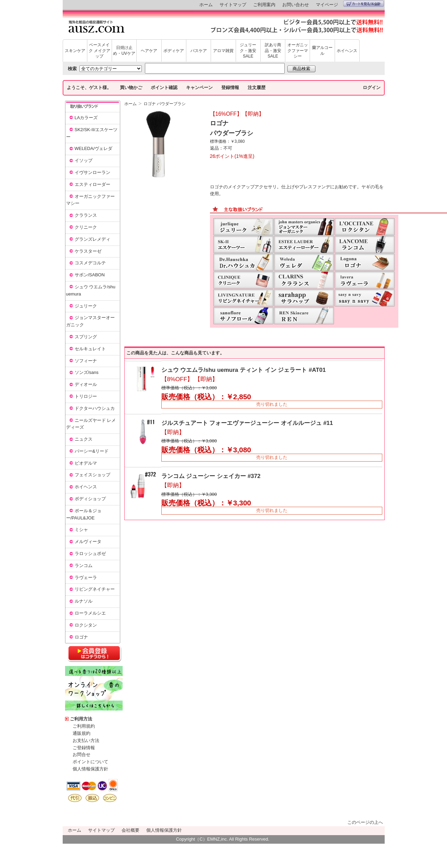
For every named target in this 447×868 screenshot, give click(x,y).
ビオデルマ (86, 463)
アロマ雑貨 (223, 51)
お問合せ (82, 754)
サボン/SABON (90, 275)
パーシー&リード (92, 451)
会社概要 (131, 830)
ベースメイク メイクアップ (100, 51)
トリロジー (86, 396)
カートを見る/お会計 (364, 4)
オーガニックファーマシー (298, 51)
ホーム (206, 5)
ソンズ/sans (87, 372)
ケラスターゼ (88, 251)
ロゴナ (81, 637)
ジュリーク (86, 306)
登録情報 (230, 87)
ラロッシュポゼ (90, 553)
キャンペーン (199, 87)
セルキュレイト (90, 349)
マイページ (327, 5)
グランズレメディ (92, 239)
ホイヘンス (347, 51)
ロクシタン (86, 625)
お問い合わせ (296, 5)
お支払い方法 (86, 740)
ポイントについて (90, 762)
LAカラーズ (86, 118)
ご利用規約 (84, 726)
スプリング (86, 337)
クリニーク (86, 227)
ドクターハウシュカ (95, 408)
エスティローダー (92, 184)
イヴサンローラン (92, 172)
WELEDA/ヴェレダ (94, 148)
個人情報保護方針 (90, 769)
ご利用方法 (81, 719)
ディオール (86, 384)
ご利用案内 (264, 5)
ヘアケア (149, 51)
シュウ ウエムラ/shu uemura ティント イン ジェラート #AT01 (244, 370)
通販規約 (82, 733)
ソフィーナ (86, 361)
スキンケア (75, 51)
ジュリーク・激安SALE (248, 51)
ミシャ (81, 530)
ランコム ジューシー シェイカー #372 (211, 476)
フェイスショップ (92, 475)
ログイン (372, 87)
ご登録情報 (84, 748)
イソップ (84, 160)
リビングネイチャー (95, 589)
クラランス (86, 215)
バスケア (199, 51)
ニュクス (84, 439)
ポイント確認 (164, 87)
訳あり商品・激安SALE (273, 51)
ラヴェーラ (86, 577)
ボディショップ (90, 499)
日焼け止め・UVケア (124, 51)
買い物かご (131, 87)
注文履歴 (257, 87)
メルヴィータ (88, 542)
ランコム (84, 565)
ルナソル (84, 601)
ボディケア (174, 51)
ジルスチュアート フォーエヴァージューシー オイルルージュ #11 (247, 423)
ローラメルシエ (90, 613)
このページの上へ (365, 822)
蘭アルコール (322, 51)
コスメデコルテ (90, 263)
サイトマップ (233, 5)
